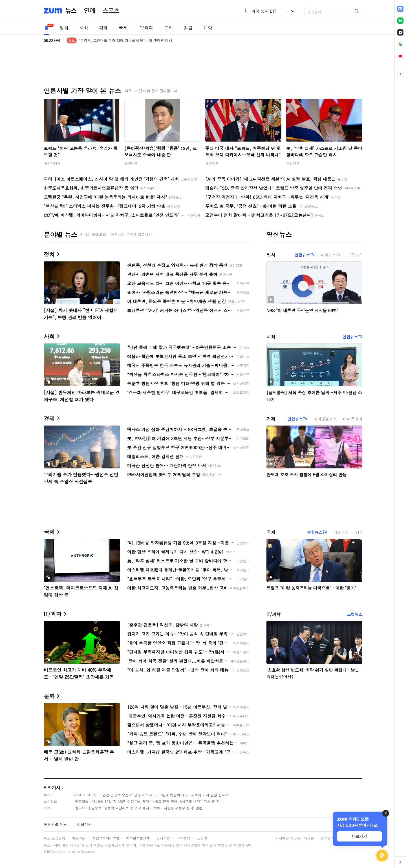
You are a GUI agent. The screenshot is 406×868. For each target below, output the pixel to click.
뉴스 (71, 11)
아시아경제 (52, 163)
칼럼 (188, 28)
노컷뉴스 (355, 255)
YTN (359, 532)
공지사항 (163, 838)
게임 (208, 28)
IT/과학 (146, 28)
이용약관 (79, 838)
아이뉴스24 (331, 255)
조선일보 (293, 163)
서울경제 (341, 532)
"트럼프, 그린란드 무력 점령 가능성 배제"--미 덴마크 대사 (125, 40)
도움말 (202, 838)
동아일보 (131, 163)
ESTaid (52, 852)
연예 (90, 11)
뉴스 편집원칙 (54, 838)
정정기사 (52, 787)
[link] (400, 9)
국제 (123, 28)
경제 (103, 28)
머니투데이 (353, 419)
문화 (168, 28)
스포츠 (111, 11)
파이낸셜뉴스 (325, 419)
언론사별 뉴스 (55, 824)
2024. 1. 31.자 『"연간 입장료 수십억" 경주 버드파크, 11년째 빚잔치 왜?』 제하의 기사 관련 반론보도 (153, 795)
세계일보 (212, 163)
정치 (64, 28)
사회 (84, 28)
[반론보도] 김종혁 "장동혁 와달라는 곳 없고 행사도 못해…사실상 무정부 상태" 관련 (138, 808)
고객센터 (184, 838)
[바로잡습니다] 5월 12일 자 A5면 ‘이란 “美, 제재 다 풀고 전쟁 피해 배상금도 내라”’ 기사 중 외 (146, 801)
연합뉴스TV (304, 255)
